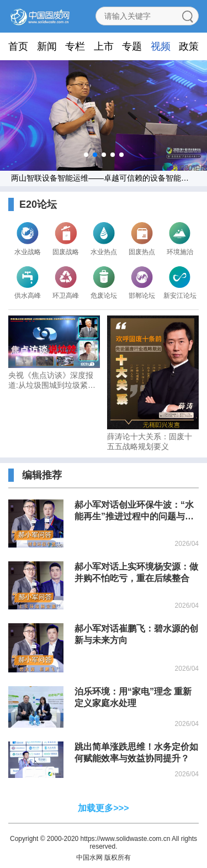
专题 (132, 46)
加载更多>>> (103, 808)
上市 (104, 46)
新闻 (47, 46)
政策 (189, 46)
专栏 (75, 46)
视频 (161, 46)
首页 (18, 46)
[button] (86, 155)
